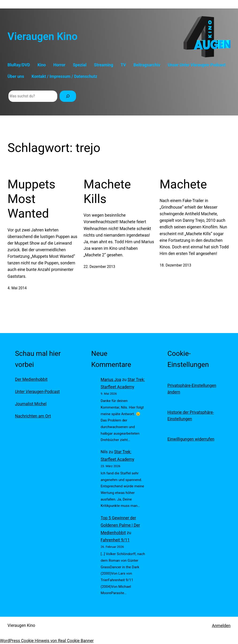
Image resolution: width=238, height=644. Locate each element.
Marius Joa (111, 380)
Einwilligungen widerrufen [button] (191, 439)
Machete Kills (107, 192)
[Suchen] (68, 96)
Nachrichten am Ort (33, 416)
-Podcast (37, 392)
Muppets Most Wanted (31, 199)
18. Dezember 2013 (175, 265)
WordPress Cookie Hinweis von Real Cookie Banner (47, 641)
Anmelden (221, 626)
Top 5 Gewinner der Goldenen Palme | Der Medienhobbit (120, 525)
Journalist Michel (31, 404)
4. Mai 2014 (17, 288)
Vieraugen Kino (42, 36)
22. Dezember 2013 (99, 267)
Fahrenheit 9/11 (115, 540)
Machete (183, 184)
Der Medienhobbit (31, 379)
